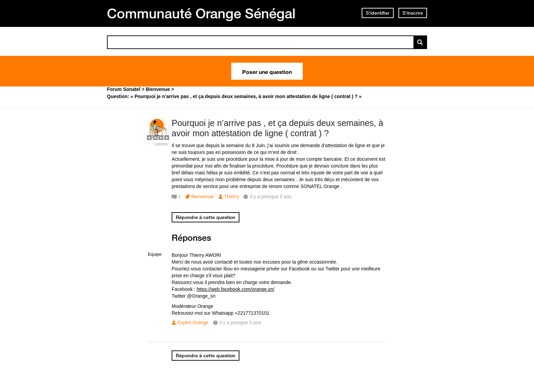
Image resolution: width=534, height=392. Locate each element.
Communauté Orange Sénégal (201, 13)
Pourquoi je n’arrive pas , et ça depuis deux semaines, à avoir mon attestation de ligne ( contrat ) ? (277, 128)
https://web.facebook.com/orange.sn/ (235, 289)
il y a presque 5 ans (240, 323)
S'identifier (378, 13)
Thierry (232, 197)
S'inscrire (413, 13)
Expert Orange (193, 323)
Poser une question (267, 71)
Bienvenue (202, 197)
